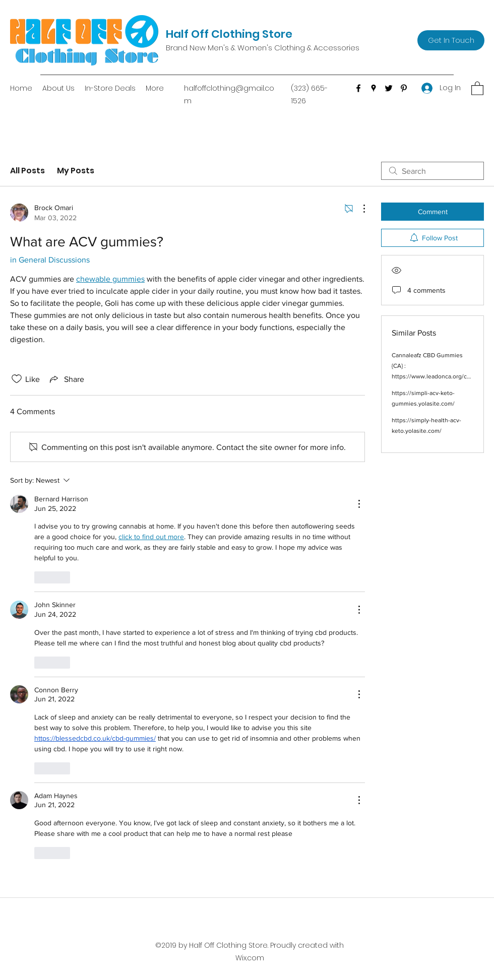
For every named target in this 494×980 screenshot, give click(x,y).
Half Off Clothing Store (229, 34)
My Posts (76, 171)
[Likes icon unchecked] (17, 379)
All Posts (27, 171)
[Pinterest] (404, 88)
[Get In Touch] (451, 40)
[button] (477, 88)
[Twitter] (389, 88)
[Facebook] (358, 88)
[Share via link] (66, 379)
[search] (433, 171)
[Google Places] (374, 88)
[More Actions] (359, 209)
